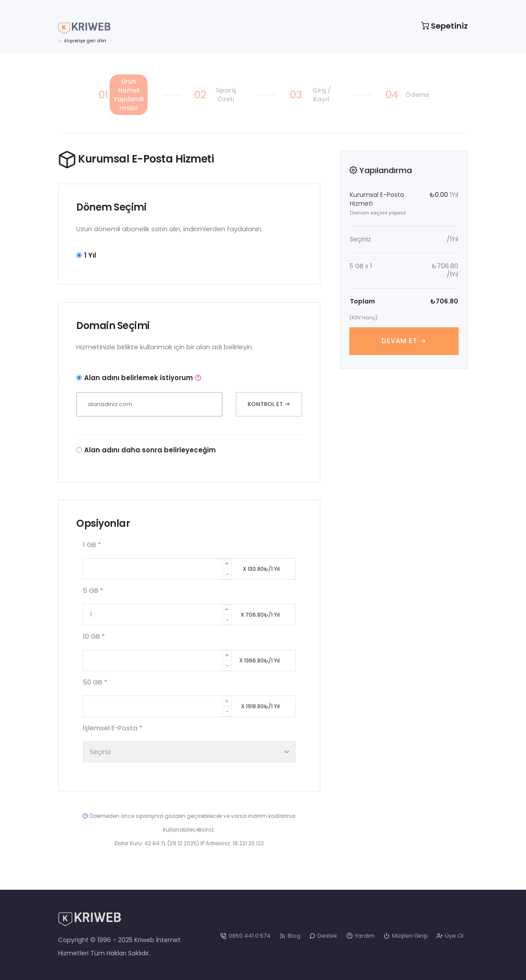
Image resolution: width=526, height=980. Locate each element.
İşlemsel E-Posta (113, 728)
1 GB (92, 545)
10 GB (94, 636)
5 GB (93, 590)
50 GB (95, 682)
